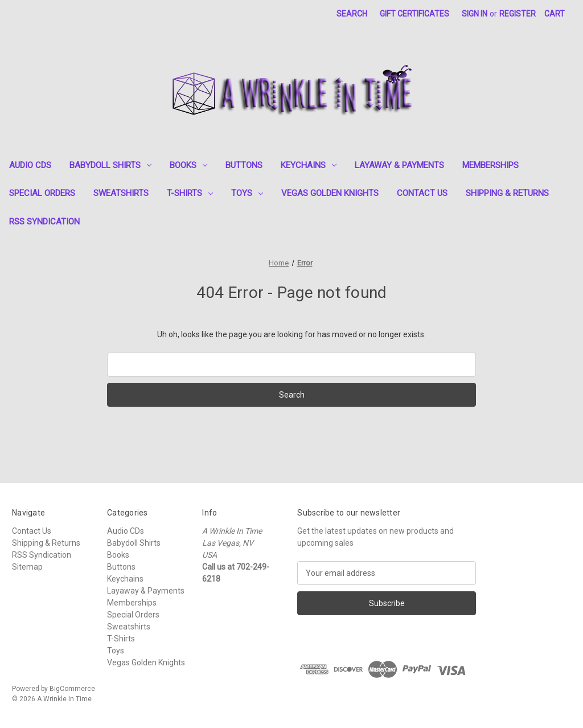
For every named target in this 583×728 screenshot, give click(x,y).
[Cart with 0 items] (555, 14)
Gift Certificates (414, 14)
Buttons (244, 165)
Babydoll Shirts (110, 165)
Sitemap (27, 567)
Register (518, 14)
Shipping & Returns (507, 193)
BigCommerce (72, 689)
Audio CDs (30, 165)
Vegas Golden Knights (330, 193)
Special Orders (42, 193)
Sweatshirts (121, 193)
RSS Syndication (44, 222)
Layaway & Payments (399, 165)
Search (352, 14)
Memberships (490, 165)
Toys (247, 193)
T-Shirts (190, 193)
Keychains (309, 165)
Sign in (475, 14)
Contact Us (422, 193)
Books (188, 165)
